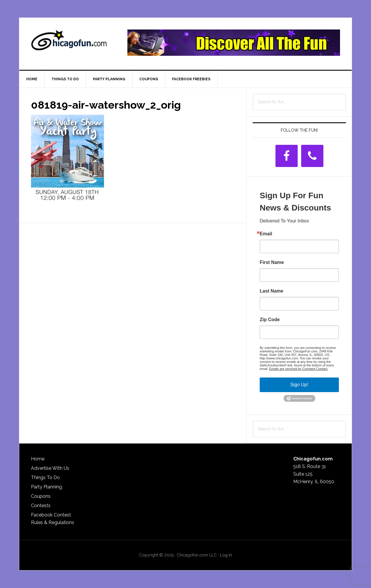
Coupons (41, 496)
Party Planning (46, 487)
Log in (226, 555)
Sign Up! (299, 385)
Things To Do (45, 477)
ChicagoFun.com (69, 43)
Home (38, 459)
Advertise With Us (50, 468)
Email (266, 234)
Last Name (272, 291)
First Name (272, 262)
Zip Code (270, 320)
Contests (41, 506)
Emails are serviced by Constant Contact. (299, 369)
